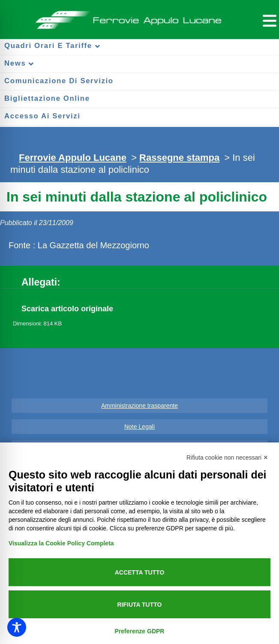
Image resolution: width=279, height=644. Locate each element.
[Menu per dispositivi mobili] (268, 20)
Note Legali (139, 427)
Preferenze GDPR (140, 631)
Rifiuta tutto (140, 605)
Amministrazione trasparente (139, 406)
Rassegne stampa (179, 158)
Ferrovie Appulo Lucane (140, 18)
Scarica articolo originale (67, 309)
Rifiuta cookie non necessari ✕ (227, 457)
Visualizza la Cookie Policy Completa (61, 543)
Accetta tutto (140, 572)
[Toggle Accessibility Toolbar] (17, 627)
